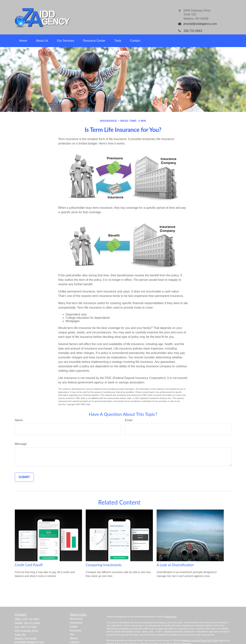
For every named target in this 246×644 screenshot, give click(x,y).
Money (74, 638)
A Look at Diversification (175, 565)
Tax (72, 634)
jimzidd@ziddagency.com (29, 642)
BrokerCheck (171, 617)
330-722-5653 (31, 619)
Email (129, 420)
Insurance (75, 630)
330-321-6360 (32, 623)
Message (21, 444)
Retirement (76, 619)
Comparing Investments (104, 565)
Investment (76, 623)
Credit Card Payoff (29, 565)
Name (19, 420)
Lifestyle (75, 642)
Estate (73, 627)
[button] (23, 41)
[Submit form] (24, 477)
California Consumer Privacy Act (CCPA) (199, 640)
